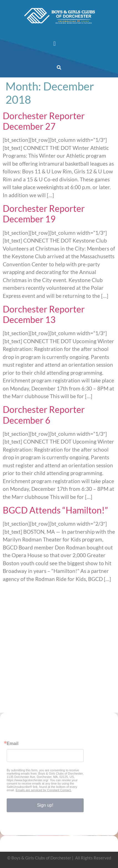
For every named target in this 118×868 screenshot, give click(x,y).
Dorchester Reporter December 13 (44, 314)
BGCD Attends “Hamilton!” (55, 510)
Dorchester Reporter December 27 (44, 121)
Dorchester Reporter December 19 (44, 214)
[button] (54, 44)
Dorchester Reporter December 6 (44, 415)
